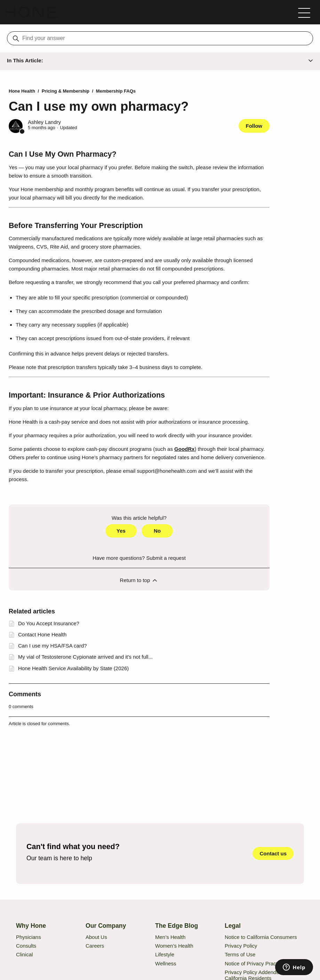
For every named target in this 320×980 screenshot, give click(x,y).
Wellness (166, 963)
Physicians (29, 937)
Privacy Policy (241, 946)
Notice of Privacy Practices (256, 963)
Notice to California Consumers (261, 937)
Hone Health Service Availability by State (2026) (73, 668)
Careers (95, 946)
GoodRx (184, 449)
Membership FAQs (116, 91)
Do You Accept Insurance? (49, 623)
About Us (96, 937)
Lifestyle (165, 954)
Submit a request (166, 558)
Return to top (139, 580)
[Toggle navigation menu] (304, 12)
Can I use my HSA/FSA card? (53, 646)
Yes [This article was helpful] (121, 531)
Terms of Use (240, 954)
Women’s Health (174, 946)
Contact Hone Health (42, 634)
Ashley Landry (44, 122)
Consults (26, 946)
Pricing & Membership (66, 91)
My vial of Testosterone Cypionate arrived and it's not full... (85, 657)
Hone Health (22, 91)
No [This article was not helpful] (157, 531)
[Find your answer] (160, 38)
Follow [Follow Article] (254, 126)
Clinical (24, 954)
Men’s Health (170, 937)
